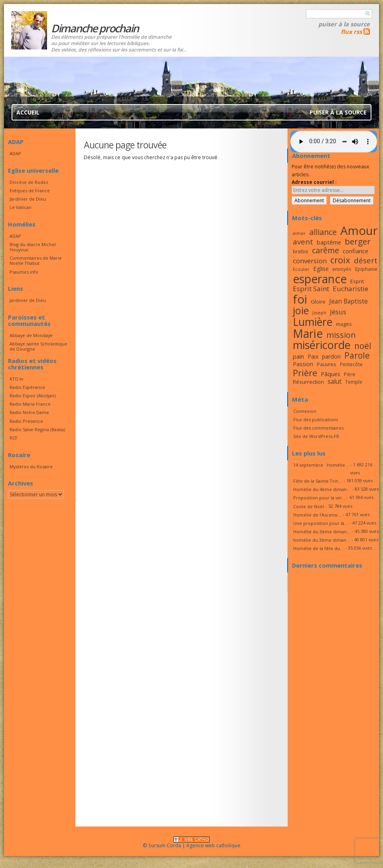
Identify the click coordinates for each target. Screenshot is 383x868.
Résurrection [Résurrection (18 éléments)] (308, 382)
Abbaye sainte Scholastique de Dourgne (38, 346)
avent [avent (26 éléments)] (303, 242)
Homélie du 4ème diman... (322, 489)
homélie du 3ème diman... (322, 540)
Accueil (28, 112)
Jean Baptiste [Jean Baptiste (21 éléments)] (348, 301)
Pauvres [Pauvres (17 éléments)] (327, 364)
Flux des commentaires (318, 428)
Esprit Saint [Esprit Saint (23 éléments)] (311, 289)
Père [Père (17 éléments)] (350, 374)
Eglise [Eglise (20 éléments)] (321, 268)
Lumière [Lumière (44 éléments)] (313, 322)
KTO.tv (16, 379)
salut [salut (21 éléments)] (335, 381)
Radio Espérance (27, 387)
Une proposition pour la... (321, 523)
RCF (14, 438)
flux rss (351, 32)
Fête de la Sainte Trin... (318, 481)
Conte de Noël (309, 506)
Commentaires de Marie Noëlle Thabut (36, 260)
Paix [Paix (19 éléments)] (313, 356)
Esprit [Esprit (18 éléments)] (357, 281)
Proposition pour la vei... (319, 498)
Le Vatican (21, 207)
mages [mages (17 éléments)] (344, 324)
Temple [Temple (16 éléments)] (354, 382)
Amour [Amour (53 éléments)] (359, 231)
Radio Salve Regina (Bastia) (37, 429)
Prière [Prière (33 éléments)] (305, 373)
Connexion (305, 411)
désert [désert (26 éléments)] (366, 260)
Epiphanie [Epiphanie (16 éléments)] (366, 269)
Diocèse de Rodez (29, 182)
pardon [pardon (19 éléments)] (331, 356)
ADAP (15, 153)
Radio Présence (26, 421)
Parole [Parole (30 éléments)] (357, 355)
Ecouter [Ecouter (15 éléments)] (301, 269)
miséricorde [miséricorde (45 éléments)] (322, 345)
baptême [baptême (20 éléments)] (329, 242)
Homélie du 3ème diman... (322, 532)
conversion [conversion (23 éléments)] (310, 261)
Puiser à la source (344, 24)
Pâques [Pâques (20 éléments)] (331, 374)
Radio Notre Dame (29, 412)
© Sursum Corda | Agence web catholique (192, 843)
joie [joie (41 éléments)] (301, 310)
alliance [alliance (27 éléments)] (323, 232)
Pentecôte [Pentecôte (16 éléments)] (351, 364)
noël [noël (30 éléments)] (363, 346)
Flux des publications (316, 419)
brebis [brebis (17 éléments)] (301, 251)
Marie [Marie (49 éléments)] (308, 333)
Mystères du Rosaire (31, 467)
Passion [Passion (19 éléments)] (303, 364)
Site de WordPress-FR (316, 436)
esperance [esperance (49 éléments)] (320, 279)
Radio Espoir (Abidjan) (33, 396)
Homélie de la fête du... (318, 548)
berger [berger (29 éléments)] (358, 241)
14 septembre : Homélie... (321, 465)
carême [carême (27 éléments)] (326, 250)
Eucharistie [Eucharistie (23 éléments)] (350, 289)
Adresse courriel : (314, 182)
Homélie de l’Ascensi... (317, 515)
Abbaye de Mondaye (31, 335)
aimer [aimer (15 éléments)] (299, 233)
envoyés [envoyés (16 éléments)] (342, 269)
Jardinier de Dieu (28, 199)
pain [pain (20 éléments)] (298, 356)
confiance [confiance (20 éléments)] (355, 251)
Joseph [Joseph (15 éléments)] (319, 313)
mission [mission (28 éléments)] (341, 335)
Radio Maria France (30, 404)
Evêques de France (30, 190)
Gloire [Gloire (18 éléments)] (318, 302)
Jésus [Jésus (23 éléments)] (338, 312)
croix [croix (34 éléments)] (340, 260)
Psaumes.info (24, 272)
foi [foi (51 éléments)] (300, 299)
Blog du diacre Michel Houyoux (33, 247)
